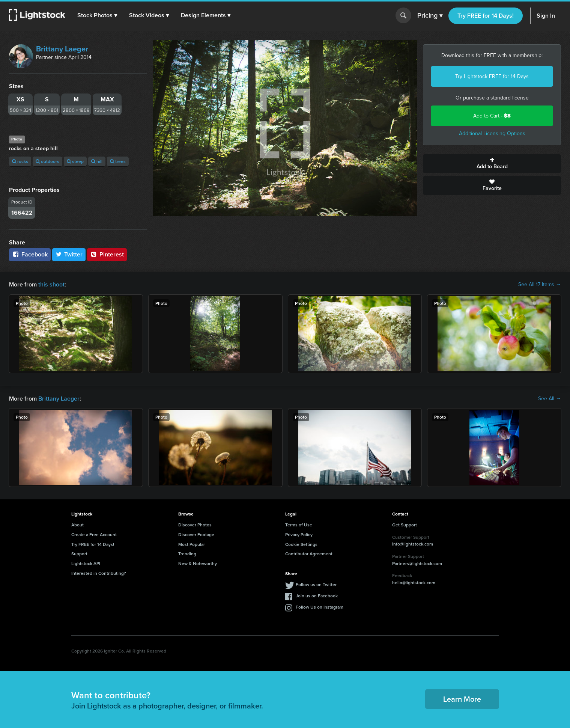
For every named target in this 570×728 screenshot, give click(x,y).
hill (97, 161)
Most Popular (192, 544)
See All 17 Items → (540, 285)
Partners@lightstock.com (417, 563)
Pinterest (107, 254)
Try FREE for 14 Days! (486, 16)
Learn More (462, 699)
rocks (20, 161)
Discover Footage (196, 534)
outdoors (47, 161)
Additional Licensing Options (492, 133)
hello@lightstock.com (414, 583)
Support (79, 554)
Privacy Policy (299, 534)
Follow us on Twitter (316, 584)
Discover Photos (195, 525)
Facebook (30, 254)
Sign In (546, 16)
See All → (550, 399)
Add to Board (492, 164)
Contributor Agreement (309, 554)
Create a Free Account (94, 534)
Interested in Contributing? (99, 573)
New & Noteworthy (198, 563)
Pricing (430, 16)
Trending (187, 554)
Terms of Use (299, 525)
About (77, 525)
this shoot (51, 284)
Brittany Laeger (62, 49)
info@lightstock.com (413, 544)
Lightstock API (86, 563)
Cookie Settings (301, 544)
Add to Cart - (492, 116)
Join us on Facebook (317, 596)
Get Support (405, 525)
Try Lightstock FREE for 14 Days (492, 76)
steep (75, 161)
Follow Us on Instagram (320, 607)
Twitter (69, 254)
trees (118, 161)
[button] (97, 15)
